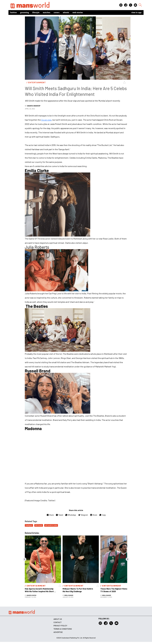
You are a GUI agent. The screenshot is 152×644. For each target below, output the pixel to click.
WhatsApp (71, 515)
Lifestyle (36, 12)
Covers (57, 12)
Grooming (25, 12)
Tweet (59, 515)
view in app (136, 12)
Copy (102, 515)
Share (50, 515)
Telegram (83, 515)
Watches (47, 12)
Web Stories (78, 12)
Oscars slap (46, 120)
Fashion (13, 12)
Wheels (66, 12)
